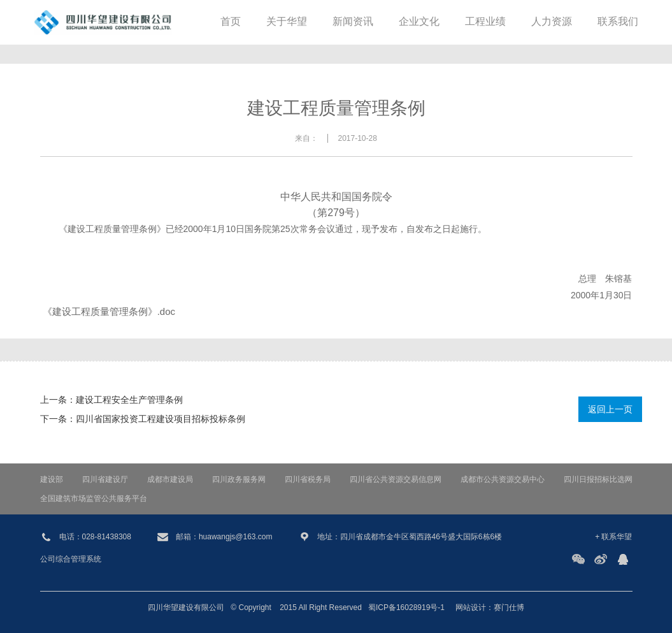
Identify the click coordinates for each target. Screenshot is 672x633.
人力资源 (552, 22)
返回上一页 (610, 409)
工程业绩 (485, 22)
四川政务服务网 (239, 479)
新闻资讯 (353, 22)
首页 (231, 22)
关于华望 (287, 22)
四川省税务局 (308, 479)
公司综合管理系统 (71, 559)
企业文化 (419, 22)
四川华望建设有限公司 (186, 608)
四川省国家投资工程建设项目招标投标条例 (161, 419)
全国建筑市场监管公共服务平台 (94, 498)
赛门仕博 (509, 608)
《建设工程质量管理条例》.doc (109, 311)
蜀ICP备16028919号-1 (406, 608)
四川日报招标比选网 (598, 479)
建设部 (52, 479)
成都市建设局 (170, 479)
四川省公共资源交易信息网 (396, 479)
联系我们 (618, 22)
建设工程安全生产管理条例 (129, 400)
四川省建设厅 (105, 479)
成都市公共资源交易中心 (503, 479)
